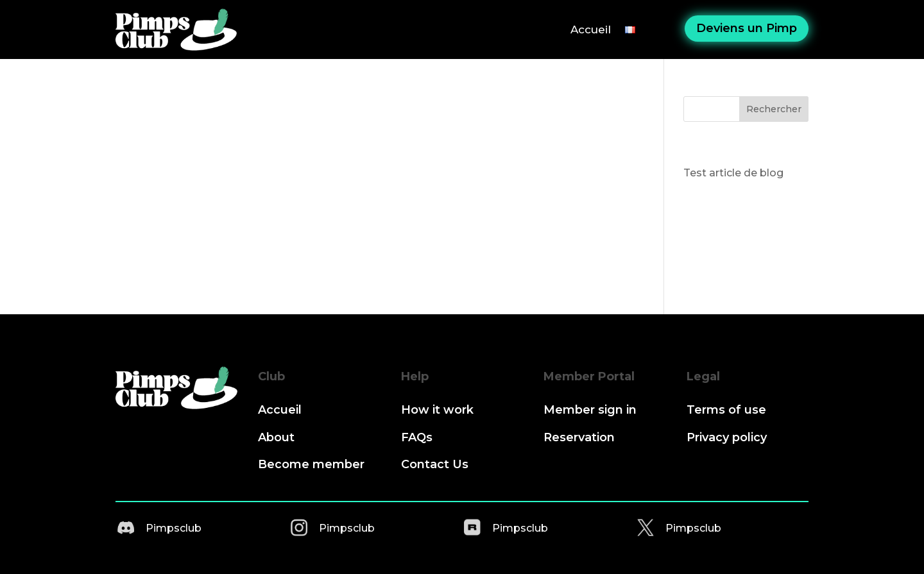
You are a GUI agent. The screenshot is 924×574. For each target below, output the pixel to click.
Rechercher (774, 109)
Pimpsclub (174, 528)
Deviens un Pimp (747, 28)
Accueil (591, 30)
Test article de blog (733, 173)
